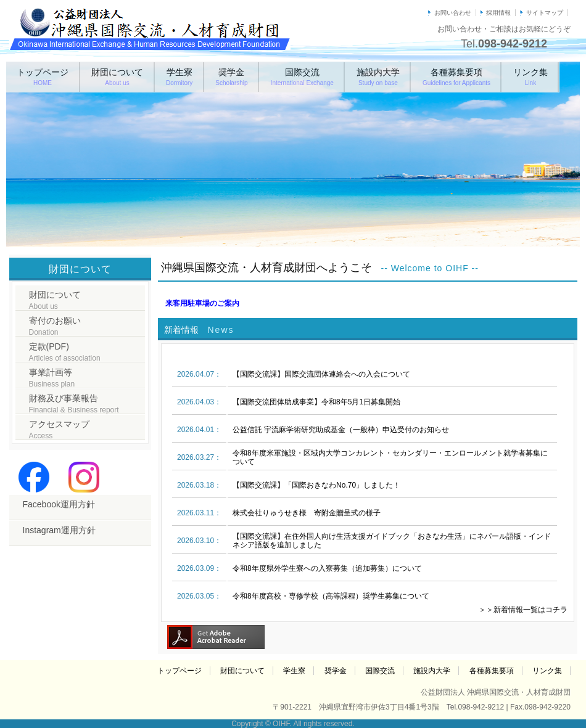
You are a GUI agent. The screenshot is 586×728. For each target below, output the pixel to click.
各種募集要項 (456, 77)
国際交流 (302, 77)
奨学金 (231, 77)
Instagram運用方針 (59, 530)
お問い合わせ (453, 13)
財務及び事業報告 (74, 404)
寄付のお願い (55, 326)
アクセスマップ (59, 430)
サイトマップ (545, 13)
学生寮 (179, 77)
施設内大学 (378, 77)
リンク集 (530, 77)
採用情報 (498, 13)
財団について (117, 77)
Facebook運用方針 (59, 504)
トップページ (43, 77)
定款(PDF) (65, 352)
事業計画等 (52, 378)
